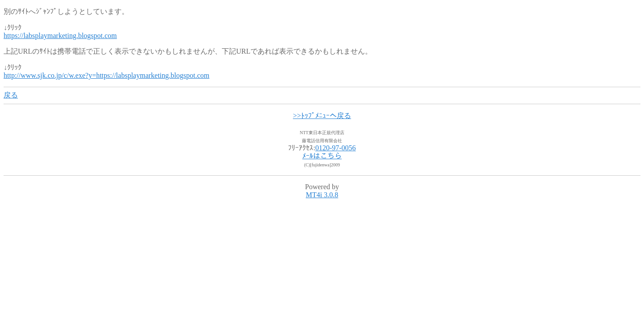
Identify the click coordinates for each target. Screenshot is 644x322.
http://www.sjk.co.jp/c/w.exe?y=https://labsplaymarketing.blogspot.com (106, 75)
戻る (11, 95)
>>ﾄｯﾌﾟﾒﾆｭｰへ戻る (322, 116)
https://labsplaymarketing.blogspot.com (60, 36)
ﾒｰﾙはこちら (322, 156)
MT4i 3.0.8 (322, 195)
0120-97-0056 (336, 148)
